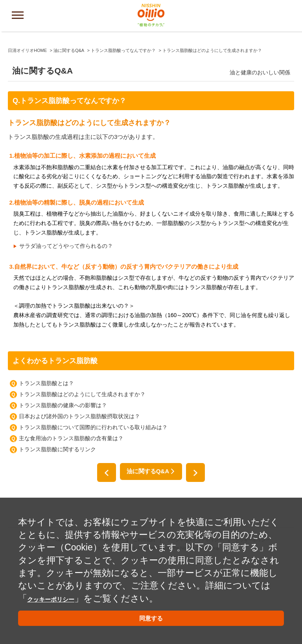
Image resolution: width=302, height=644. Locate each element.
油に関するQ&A (69, 133)
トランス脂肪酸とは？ (46, 465)
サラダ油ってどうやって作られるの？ (66, 328)
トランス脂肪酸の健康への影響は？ (63, 487)
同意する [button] (151, 616)
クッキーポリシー (64, 592)
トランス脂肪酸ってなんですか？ (123, 133)
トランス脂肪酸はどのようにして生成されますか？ (82, 476)
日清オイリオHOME (27, 133)
